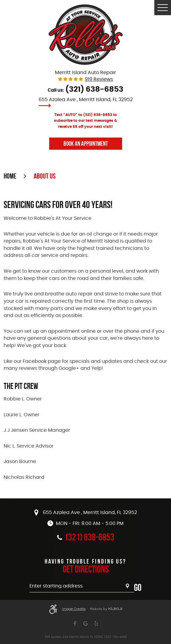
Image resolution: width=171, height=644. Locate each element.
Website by (106, 609)
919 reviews (99, 79)
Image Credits (74, 609)
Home (10, 176)
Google (85, 624)
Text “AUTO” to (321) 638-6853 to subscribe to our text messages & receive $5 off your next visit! (86, 121)
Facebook (75, 624)
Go (138, 588)
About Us (45, 176)
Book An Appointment (86, 143)
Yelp (96, 624)
